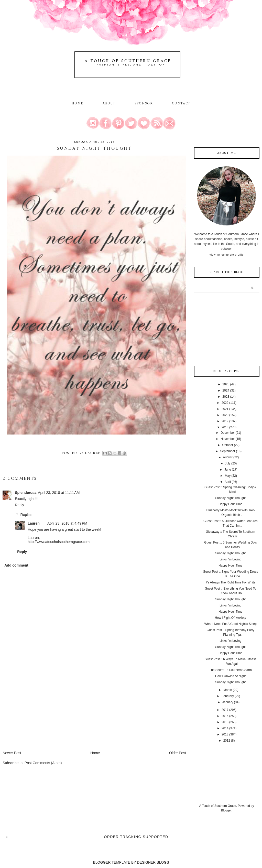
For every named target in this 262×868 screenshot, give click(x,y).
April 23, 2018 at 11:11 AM (59, 493)
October (228, 445)
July (228, 463)
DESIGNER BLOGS (153, 862)
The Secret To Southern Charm (231, 670)
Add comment (16, 565)
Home (78, 104)
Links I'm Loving (231, 559)
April (228, 482)
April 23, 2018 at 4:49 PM (67, 523)
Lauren (34, 523)
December (228, 433)
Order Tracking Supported (136, 837)
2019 (225, 421)
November (228, 439)
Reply (19, 505)
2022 (225, 403)
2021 (225, 409)
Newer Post (12, 753)
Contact (181, 104)
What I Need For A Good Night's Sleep (231, 624)
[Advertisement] (41, 714)
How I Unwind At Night (230, 676)
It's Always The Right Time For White (230, 582)
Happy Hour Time (230, 504)
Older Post (178, 753)
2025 (226, 384)
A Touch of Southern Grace (128, 61)
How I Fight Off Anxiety (231, 618)
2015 (225, 722)
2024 (226, 390)
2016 (225, 716)
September (228, 451)
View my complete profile (227, 255)
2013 (225, 734)
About (110, 104)
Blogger (226, 810)
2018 (225, 427)
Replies (26, 515)
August (228, 457)
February (228, 696)
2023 (226, 397)
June (228, 470)
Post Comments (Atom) (43, 763)
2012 (227, 741)
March (228, 690)
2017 (225, 710)
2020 (225, 415)
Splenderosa (26, 493)
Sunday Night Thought (230, 498)
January (228, 702)
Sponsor (144, 104)
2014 (225, 728)
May (228, 476)
